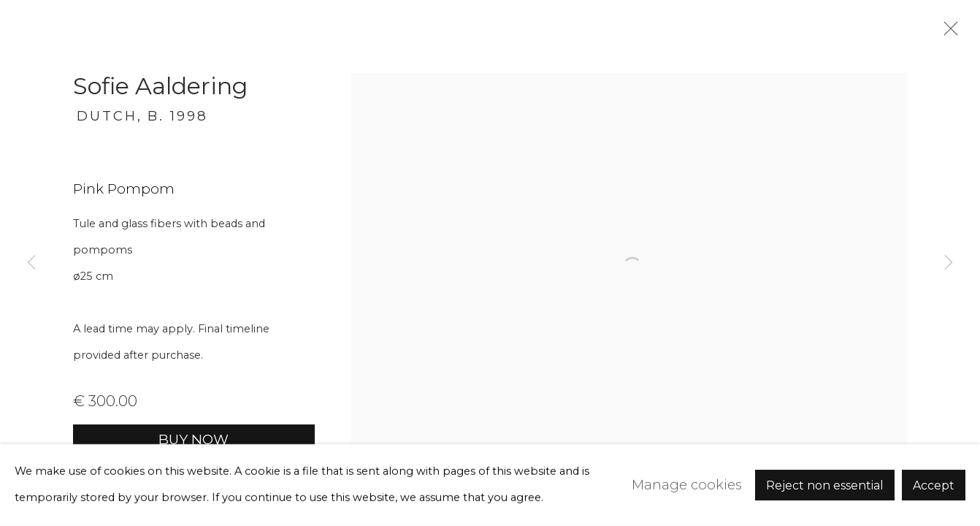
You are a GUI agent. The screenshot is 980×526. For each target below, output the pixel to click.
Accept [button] (934, 485)
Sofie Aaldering (160, 86)
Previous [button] (31, 263)
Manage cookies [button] (687, 485)
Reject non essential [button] (825, 485)
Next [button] (949, 263)
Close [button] (947, 33)
